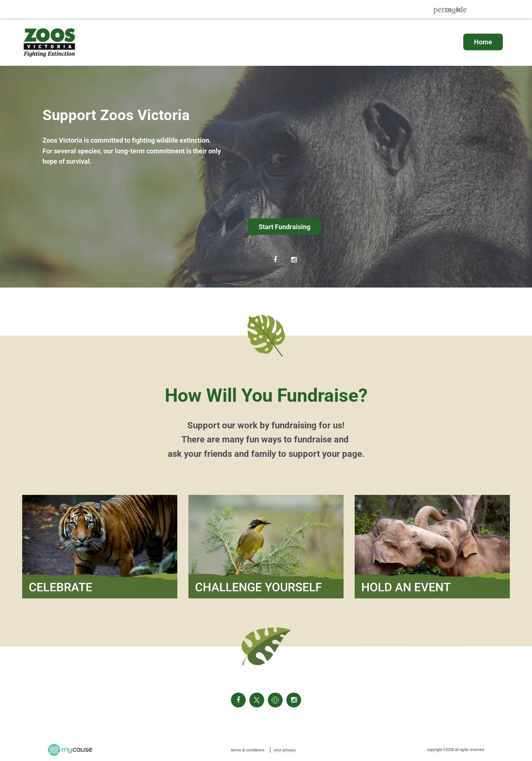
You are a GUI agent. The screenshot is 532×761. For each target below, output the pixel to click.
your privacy (285, 750)
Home (483, 42)
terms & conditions (248, 750)
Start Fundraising (284, 226)
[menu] (266, 42)
